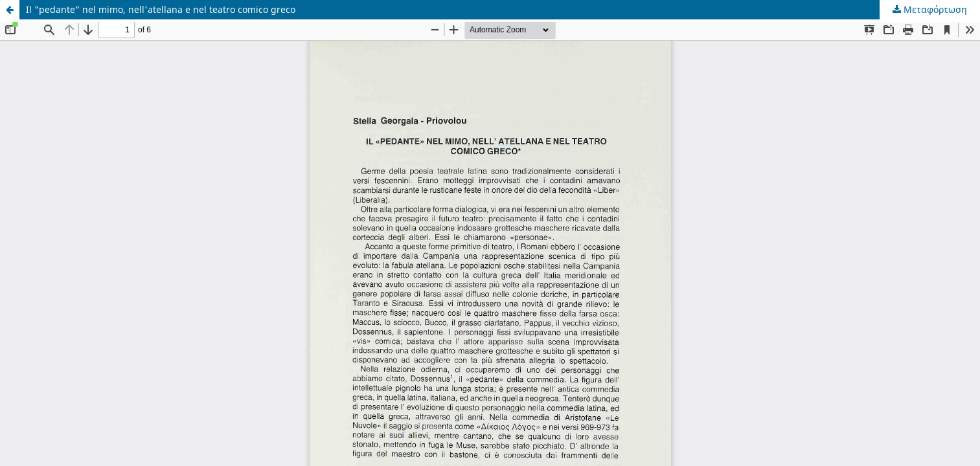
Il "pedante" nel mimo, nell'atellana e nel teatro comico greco (161, 9)
